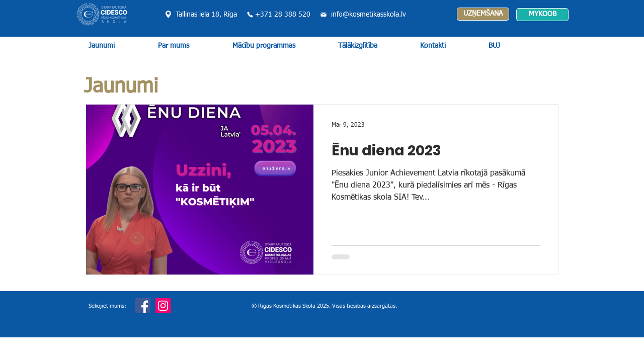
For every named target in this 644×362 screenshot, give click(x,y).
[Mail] (323, 15)
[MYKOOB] (542, 15)
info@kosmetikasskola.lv (369, 15)
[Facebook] (143, 306)
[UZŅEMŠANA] (483, 14)
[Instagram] (163, 306)
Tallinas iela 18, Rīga (206, 15)
